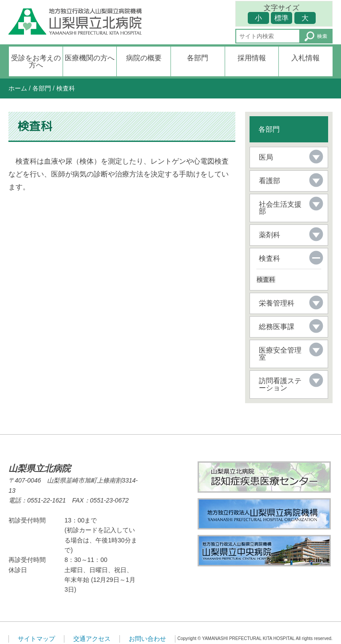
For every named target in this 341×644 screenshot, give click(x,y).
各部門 (198, 58)
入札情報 (305, 58)
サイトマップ (36, 639)
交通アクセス (92, 639)
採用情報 (252, 58)
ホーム (18, 88)
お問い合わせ (147, 639)
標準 (282, 18)
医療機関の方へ (90, 58)
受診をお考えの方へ (36, 61)
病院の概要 (144, 58)
